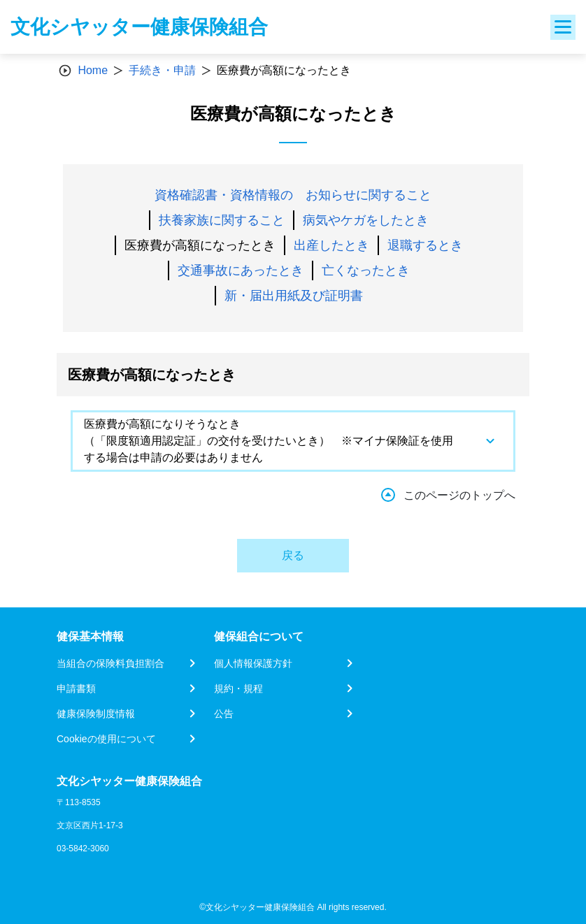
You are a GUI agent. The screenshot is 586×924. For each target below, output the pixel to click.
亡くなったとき (366, 270)
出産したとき (331, 245)
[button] (293, 441)
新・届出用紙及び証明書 (294, 296)
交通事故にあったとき (241, 270)
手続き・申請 (162, 70)
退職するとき (425, 245)
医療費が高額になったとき (200, 245)
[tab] (293, 441)
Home (93, 70)
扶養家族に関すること (222, 220)
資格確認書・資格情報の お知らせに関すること (293, 195)
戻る (293, 555)
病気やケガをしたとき (366, 220)
